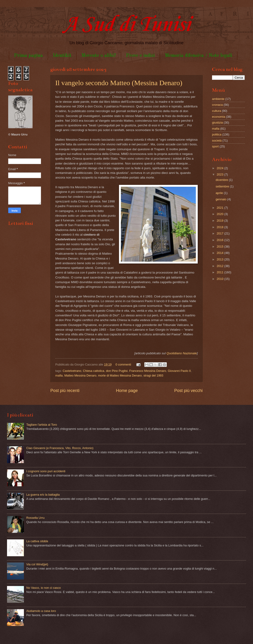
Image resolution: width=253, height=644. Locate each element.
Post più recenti (65, 391)
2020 (220, 214)
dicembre (222, 180)
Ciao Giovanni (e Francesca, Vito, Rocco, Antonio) (60, 448)
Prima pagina (28, 56)
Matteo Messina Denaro (80, 375)
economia (219, 117)
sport (215, 146)
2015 (220, 247)
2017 (220, 233)
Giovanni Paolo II (179, 371)
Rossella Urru (35, 518)
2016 (220, 240)
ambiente (218, 99)
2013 (220, 259)
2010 (220, 279)
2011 (220, 272)
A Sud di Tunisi (126, 25)
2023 (220, 174)
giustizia (218, 123)
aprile (220, 193)
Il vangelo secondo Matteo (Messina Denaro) (119, 83)
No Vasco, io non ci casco (43, 588)
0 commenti (123, 364)
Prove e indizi (140, 56)
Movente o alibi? (99, 56)
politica (217, 134)
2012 (220, 266)
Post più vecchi (188, 391)
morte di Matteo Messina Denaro (120, 375)
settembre (223, 186)
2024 (220, 168)
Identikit (62, 56)
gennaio (221, 199)
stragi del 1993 (153, 375)
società (217, 141)
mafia (59, 375)
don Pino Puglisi (117, 371)
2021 (220, 208)
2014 (220, 253)
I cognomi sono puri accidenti (46, 471)
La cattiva (37, 541)
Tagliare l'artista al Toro (42, 425)
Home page (127, 391)
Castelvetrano (72, 371)
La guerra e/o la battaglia (43, 495)
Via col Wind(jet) (37, 564)
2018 (220, 227)
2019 (220, 221)
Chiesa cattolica (94, 371)
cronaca (217, 105)
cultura (217, 111)
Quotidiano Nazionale (182, 353)
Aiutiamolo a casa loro (41, 611)
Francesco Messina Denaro (148, 371)
